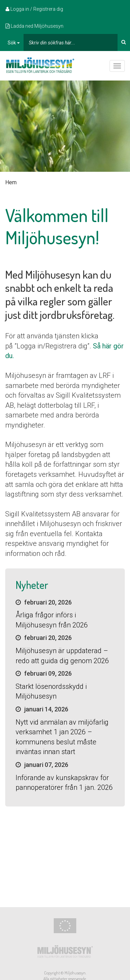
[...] (71, 43)
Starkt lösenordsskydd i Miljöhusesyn (51, 691)
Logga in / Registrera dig (34, 9)
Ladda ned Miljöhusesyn (34, 26)
